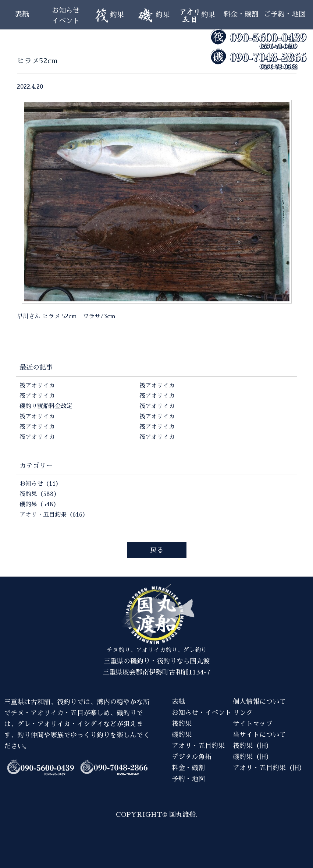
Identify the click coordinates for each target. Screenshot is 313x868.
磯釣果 (182, 735)
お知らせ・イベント (202, 713)
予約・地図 (188, 779)
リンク (243, 713)
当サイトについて (259, 735)
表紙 (22, 14)
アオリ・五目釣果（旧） (269, 768)
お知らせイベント (66, 16)
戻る (157, 550)
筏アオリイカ (37, 386)
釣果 (109, 16)
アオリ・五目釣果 (198, 746)
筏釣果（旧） (253, 746)
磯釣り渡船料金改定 (46, 406)
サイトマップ (253, 724)
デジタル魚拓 (192, 757)
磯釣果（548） (39, 504)
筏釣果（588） (40, 494)
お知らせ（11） (40, 484)
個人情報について (259, 702)
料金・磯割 (241, 14)
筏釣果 (182, 724)
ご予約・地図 (285, 14)
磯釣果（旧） (253, 757)
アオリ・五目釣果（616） (54, 515)
